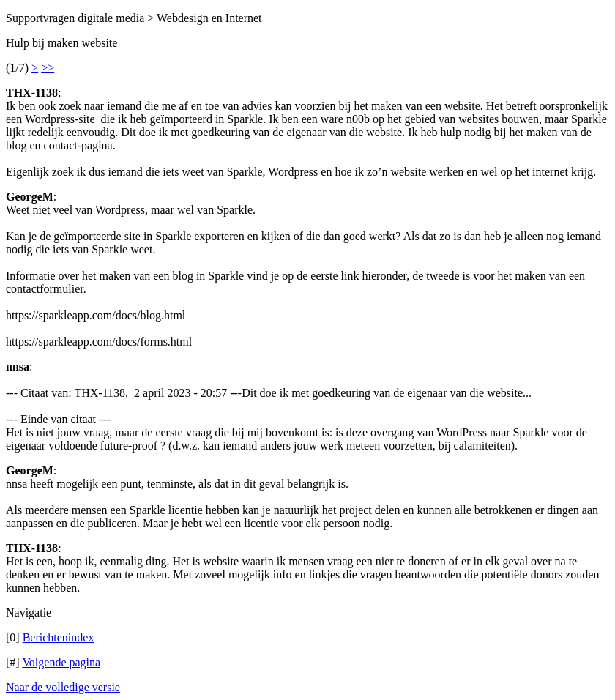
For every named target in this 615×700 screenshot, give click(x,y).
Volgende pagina (61, 662)
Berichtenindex (59, 637)
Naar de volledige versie (63, 687)
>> (48, 68)
